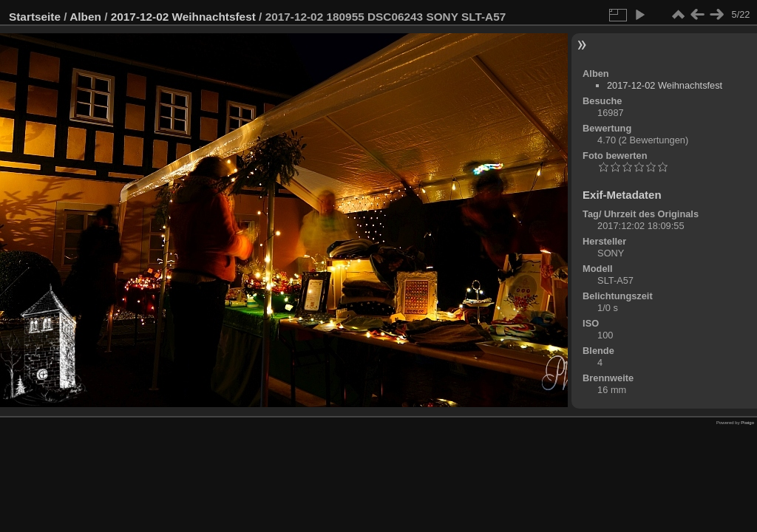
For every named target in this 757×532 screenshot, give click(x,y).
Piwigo (747, 423)
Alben (85, 17)
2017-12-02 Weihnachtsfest (183, 17)
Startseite (35, 17)
